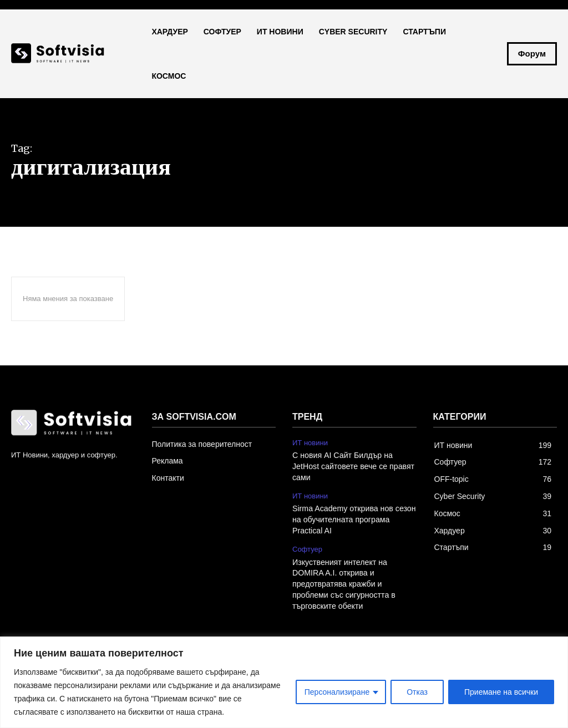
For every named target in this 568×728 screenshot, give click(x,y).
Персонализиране (337, 692)
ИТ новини (310, 443)
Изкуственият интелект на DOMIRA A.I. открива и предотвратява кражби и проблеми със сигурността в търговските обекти (343, 583)
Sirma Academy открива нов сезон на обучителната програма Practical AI (353, 519)
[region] (284, 682)
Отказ (417, 692)
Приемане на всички (501, 692)
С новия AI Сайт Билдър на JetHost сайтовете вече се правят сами (353, 466)
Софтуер (307, 548)
